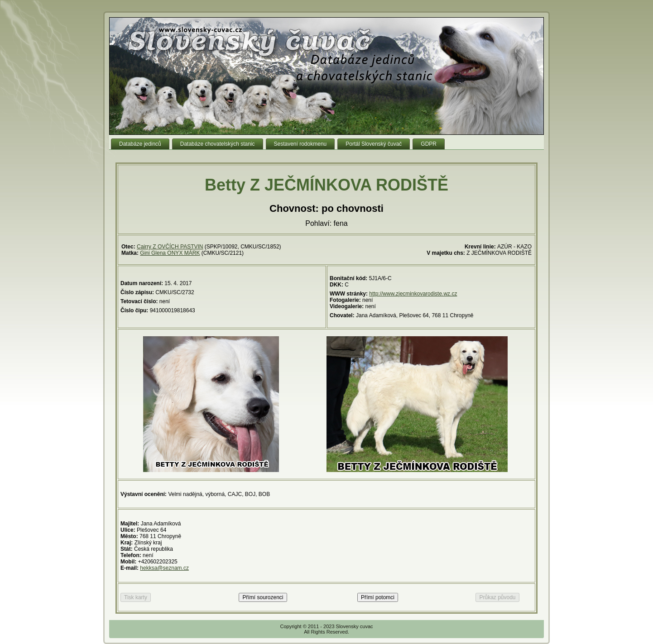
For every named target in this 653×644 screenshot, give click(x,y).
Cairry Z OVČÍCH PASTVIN (170, 247)
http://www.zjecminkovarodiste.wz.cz (413, 294)
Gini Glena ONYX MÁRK (170, 253)
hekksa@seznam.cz (164, 568)
